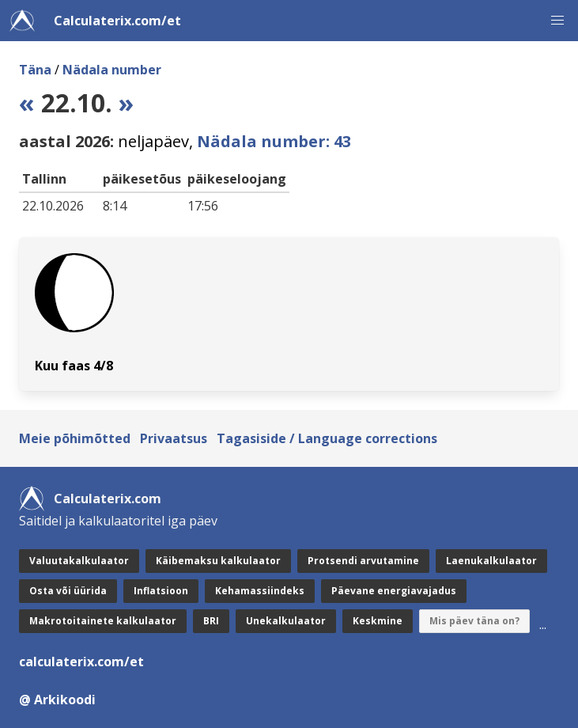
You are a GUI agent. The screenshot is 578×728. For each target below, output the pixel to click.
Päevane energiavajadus (394, 591)
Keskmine (378, 621)
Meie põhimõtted (75, 438)
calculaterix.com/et (81, 662)
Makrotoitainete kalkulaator (103, 621)
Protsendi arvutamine (363, 561)
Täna (35, 70)
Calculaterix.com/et (117, 21)
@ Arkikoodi (57, 700)
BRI (211, 621)
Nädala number (112, 70)
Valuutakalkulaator (79, 561)
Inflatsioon (161, 591)
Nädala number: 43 (274, 141)
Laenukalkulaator (491, 561)
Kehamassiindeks (260, 591)
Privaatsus (174, 438)
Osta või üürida (68, 591)
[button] (557, 21)
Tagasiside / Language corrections (327, 438)
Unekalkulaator (286, 621)
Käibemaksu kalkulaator (218, 561)
